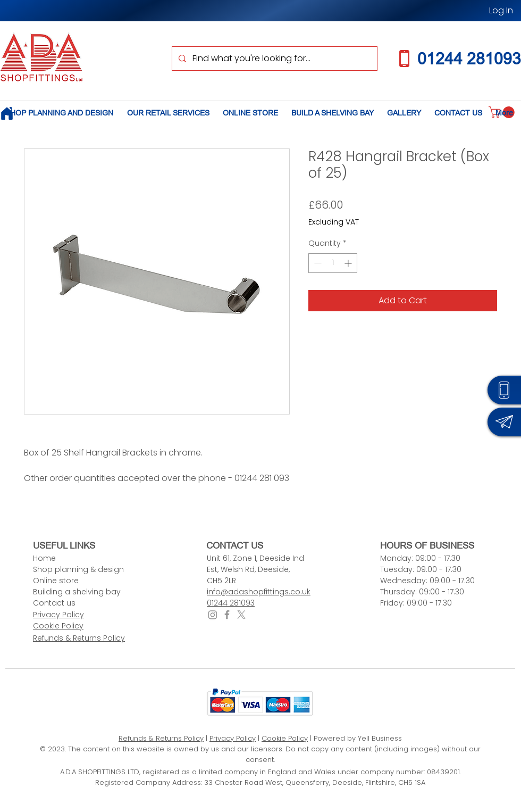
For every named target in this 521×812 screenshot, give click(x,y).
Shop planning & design (78, 569)
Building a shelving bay (77, 592)
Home (44, 558)
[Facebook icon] (227, 615)
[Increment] (349, 263)
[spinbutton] (333, 263)
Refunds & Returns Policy (161, 738)
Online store (56, 581)
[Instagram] (213, 615)
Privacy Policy (233, 738)
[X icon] (241, 615)
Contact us (54, 603)
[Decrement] (317, 263)
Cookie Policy (285, 738)
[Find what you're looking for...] (274, 59)
